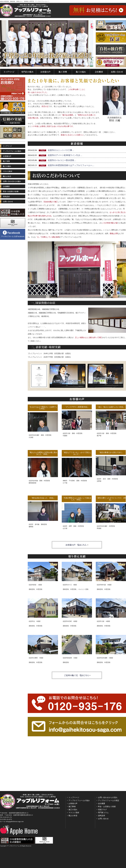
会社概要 (102, 804)
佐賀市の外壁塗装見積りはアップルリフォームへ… (71, 165)
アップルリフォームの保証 (109, 800)
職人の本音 (73, 816)
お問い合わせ (103, 819)
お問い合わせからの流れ (108, 797)
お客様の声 (73, 804)
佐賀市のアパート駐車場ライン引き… (65, 155)
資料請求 (102, 816)
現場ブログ (102, 810)
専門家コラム (103, 813)
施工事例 (72, 807)
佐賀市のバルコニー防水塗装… (62, 160)
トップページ (74, 797)
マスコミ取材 (74, 813)
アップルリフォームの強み (79, 800)
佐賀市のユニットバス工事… (61, 150)
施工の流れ (73, 810)
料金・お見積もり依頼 (107, 807)
